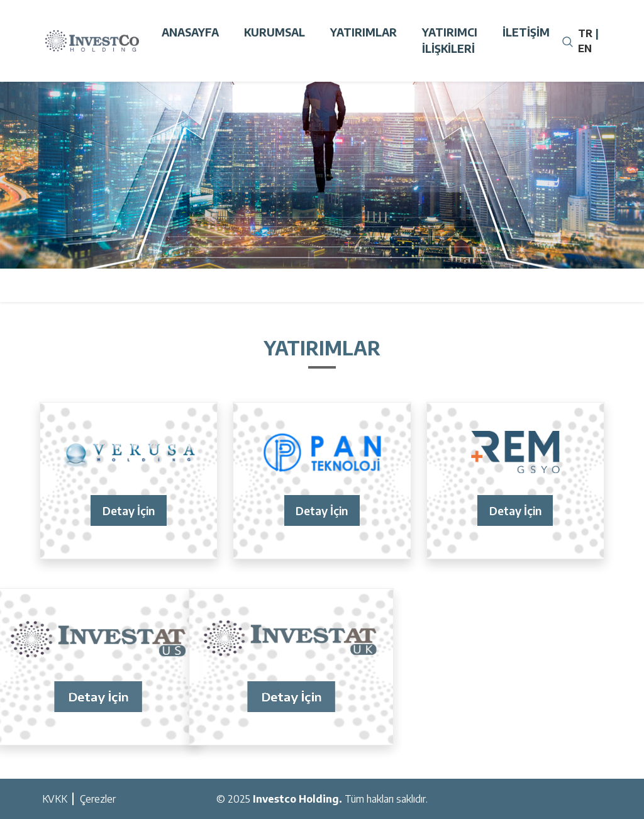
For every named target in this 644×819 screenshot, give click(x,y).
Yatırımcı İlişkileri (450, 40)
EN (585, 48)
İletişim (526, 32)
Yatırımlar (364, 32)
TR (585, 33)
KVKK (55, 799)
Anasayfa (190, 32)
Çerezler (98, 799)
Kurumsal (275, 32)
